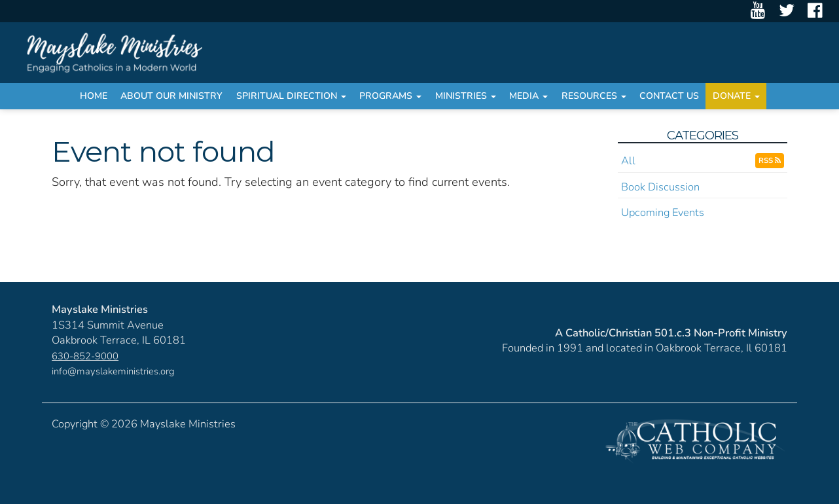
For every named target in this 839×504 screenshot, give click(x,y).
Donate (736, 96)
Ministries (466, 96)
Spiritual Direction (291, 96)
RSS (770, 160)
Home (94, 96)
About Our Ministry (171, 96)
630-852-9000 (85, 356)
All (628, 161)
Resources (594, 96)
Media (528, 96)
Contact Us (669, 96)
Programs (390, 96)
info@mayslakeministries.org (113, 371)
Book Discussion (660, 187)
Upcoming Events (663, 212)
